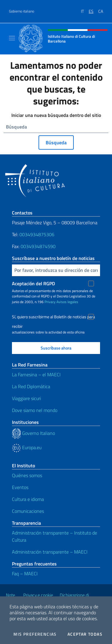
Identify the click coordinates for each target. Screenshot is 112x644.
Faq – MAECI (25, 574)
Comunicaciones (28, 511)
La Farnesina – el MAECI (36, 375)
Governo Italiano (33, 433)
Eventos (20, 487)
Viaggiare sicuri (26, 398)
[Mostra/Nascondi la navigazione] (12, 38)
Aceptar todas (85, 634)
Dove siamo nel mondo (35, 410)
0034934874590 (38, 246)
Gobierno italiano (22, 11)
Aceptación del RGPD (33, 283)
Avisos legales (67, 302)
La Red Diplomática (31, 386)
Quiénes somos (27, 475)
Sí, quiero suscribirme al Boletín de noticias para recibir (53, 318)
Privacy (50, 302)
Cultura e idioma (28, 499)
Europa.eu (27, 447)
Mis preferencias (35, 634)
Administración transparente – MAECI (50, 552)
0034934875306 (37, 234)
